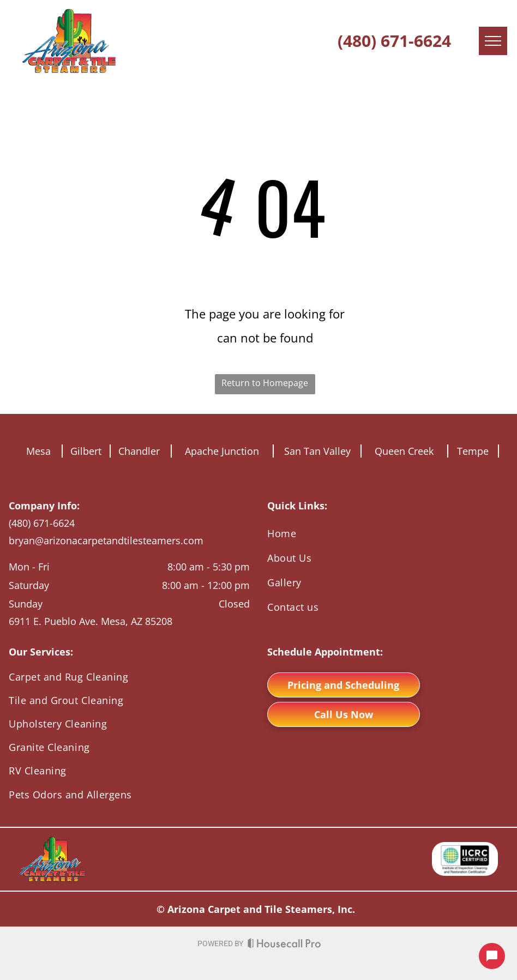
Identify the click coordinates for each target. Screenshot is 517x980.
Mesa (38, 451)
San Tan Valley (317, 451)
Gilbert (86, 451)
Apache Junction (222, 451)
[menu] (493, 41)
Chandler (139, 451)
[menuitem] (388, 533)
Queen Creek (404, 451)
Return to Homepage (265, 383)
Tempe (473, 451)
